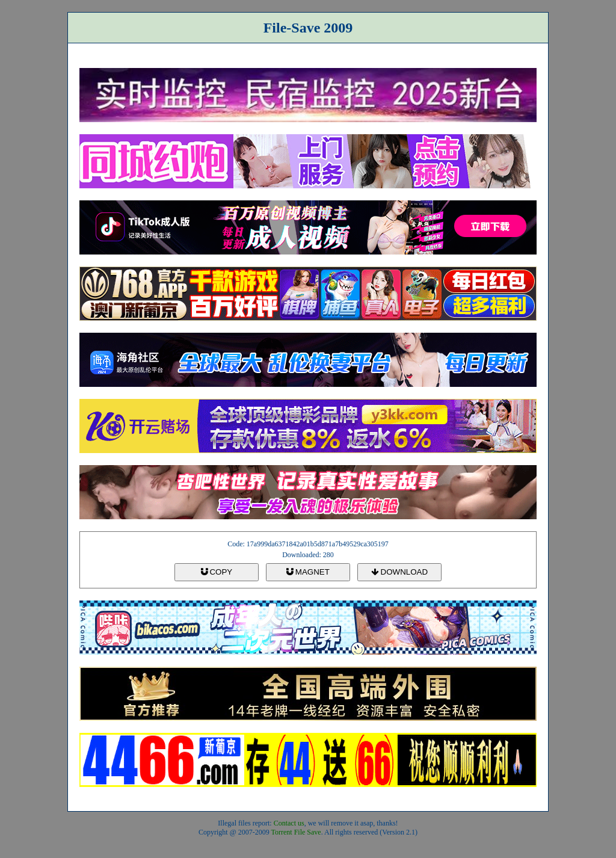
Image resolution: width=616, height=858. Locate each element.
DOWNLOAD (399, 572)
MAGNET (308, 572)
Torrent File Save (296, 832)
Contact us (289, 823)
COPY (217, 572)
